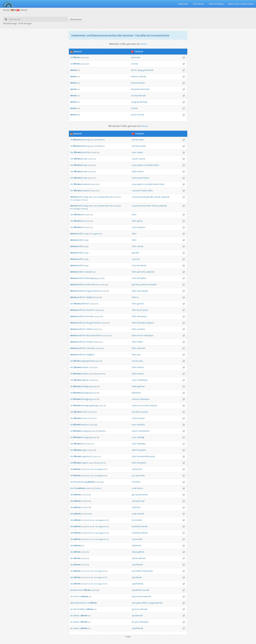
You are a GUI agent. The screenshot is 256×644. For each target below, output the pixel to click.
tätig (86, 197)
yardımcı (141, 329)
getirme (141, 386)
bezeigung (82, 431)
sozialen (101, 197)
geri (134, 495)
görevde (141, 272)
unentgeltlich (95, 234)
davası (154, 405)
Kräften (81, 609)
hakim (140, 342)
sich (86, 552)
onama (142, 159)
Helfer (89, 329)
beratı (152, 456)
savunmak (137, 539)
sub (83, 57)
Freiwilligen (76, 200)
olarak (157, 197)
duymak (158, 603)
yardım (143, 284)
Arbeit (84, 200)
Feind (88, 495)
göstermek (148, 70)
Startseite (183, 4)
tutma (140, 488)
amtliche (78, 278)
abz (75, 552)
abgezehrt (102, 571)
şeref (134, 115)
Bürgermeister (93, 323)
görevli (140, 304)
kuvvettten (137, 571)
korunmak (137, 520)
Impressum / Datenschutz (241, 4)
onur (134, 152)
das (72, 152)
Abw (80, 488)
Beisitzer (91, 310)
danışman (142, 316)
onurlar (135, 64)
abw (76, 495)
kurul (140, 310)
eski (134, 603)
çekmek (142, 558)
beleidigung (82, 386)
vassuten (136, 190)
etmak (144, 526)
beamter (81, 367)
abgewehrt (103, 520)
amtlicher (82, 304)
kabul (156, 165)
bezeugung (82, 437)
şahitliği (141, 437)
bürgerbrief (83, 456)
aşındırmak (137, 615)
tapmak (147, 596)
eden (162, 184)
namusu (136, 399)
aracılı (135, 159)
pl (87, 57)
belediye (141, 323)
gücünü (135, 609)
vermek (140, 115)
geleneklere (142, 603)
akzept (81, 159)
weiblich (101, 374)
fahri (149, 206)
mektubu (141, 444)
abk (75, 469)
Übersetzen (76, 19)
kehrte (88, 469)
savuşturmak (138, 501)
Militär (101, 140)
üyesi (145, 310)
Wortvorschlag (216, 4)
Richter (90, 342)
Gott (76, 596)
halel (134, 386)
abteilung (81, 140)
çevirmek (140, 475)
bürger (80, 450)
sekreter (141, 348)
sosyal (135, 197)
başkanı (150, 323)
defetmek (137, 545)
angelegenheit (84, 361)
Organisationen (93, 291)
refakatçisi (148, 335)
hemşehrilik (143, 456)
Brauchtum (81, 603)
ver (83, 596)
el (141, 405)
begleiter (81, 380)
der (72, 184)
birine (134, 70)
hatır (134, 171)
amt (79, 214)
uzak (134, 488)
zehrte (88, 571)
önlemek (136, 507)
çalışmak (165, 197)
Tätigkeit (90, 297)
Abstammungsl (84, 482)
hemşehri (142, 450)
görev (140, 221)
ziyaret (141, 418)
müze (140, 335)
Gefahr (98, 488)
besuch (81, 412)
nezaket (136, 412)
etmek (142, 83)
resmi (135, 418)
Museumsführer (94, 335)
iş (138, 297)
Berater (90, 316)
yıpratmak (137, 577)
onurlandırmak (138, 95)
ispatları (141, 424)
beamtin (81, 374)
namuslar (136, 57)
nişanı (140, 152)
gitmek (141, 552)
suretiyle (148, 165)
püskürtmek (142, 495)
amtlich (77, 234)
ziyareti (144, 412)
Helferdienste (92, 284)
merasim (136, 146)
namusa (136, 405)
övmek (134, 108)
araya (135, 165)
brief (79, 444)
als (72, 596)
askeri (135, 431)
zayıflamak (137, 565)
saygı (140, 70)
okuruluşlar (143, 291)
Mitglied (91, 354)
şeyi (137, 622)
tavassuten (137, 178)
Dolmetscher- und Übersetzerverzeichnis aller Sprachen (102, 35)
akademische (77, 590)
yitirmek (144, 609)
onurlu (135, 361)
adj (86, 234)
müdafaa (136, 526)
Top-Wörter (198, 4)
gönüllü (150, 197)
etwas (76, 615)
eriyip (135, 552)
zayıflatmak (138, 584)
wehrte (88, 520)
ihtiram (135, 140)
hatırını (134, 76)
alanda (142, 197)
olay (141, 361)
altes (73, 603)
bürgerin (81, 463)
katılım (143, 278)
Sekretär (91, 348)
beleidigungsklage (86, 405)
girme (141, 165)
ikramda (135, 89)
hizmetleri (152, 284)
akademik (137, 590)
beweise (81, 424)
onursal (136, 227)
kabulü (140, 171)
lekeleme (136, 393)
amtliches (78, 354)
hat (96, 469)
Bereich (109, 197)
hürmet (135, 83)
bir (133, 622)
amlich (77, 197)
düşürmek (148, 571)
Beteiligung (91, 278)
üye (139, 354)
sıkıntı (135, 558)
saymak (142, 76)
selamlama (144, 431)
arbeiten (88, 272)
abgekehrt (102, 469)
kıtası (142, 140)
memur (140, 367)
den (75, 609)
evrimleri (136, 482)
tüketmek (144, 622)
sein (90, 197)
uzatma (146, 405)
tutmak (141, 514)
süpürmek (137, 469)
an (72, 609)
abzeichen (83, 152)
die (72, 57)
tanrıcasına (137, 596)
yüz (134, 475)
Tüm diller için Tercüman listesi (152, 35)
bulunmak (145, 89)
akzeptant (82, 184)
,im (94, 197)
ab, (92, 469)
